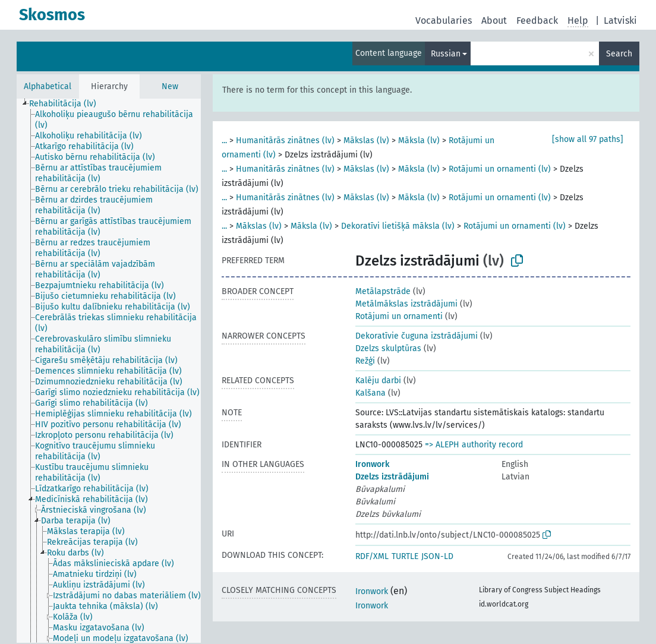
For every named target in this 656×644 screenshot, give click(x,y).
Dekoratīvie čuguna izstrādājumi (417, 336)
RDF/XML (372, 556)
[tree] (109, 371)
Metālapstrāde (383, 291)
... (224, 141)
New (170, 86)
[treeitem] (68, 104)
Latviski (620, 20)
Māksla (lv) (419, 141)
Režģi (365, 361)
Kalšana (370, 393)
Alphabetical (48, 86)
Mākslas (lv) (366, 141)
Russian (446, 54)
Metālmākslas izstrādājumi (406, 304)
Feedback (537, 20)
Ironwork (372, 464)
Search (619, 54)
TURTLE (405, 556)
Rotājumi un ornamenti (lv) (500, 169)
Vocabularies (444, 20)
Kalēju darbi (378, 381)
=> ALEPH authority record (474, 445)
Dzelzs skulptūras (388, 348)
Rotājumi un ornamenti (399, 316)
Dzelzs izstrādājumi (392, 477)
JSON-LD (437, 556)
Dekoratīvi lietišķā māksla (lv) (398, 226)
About (494, 20)
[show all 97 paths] (588, 139)
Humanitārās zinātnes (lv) (285, 141)
